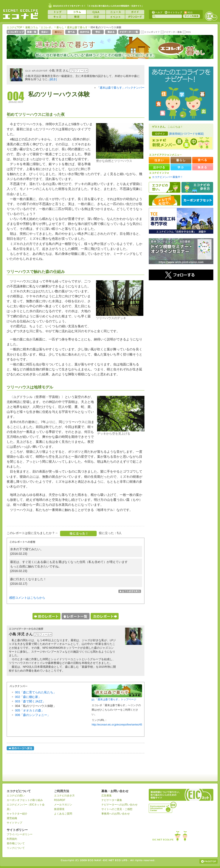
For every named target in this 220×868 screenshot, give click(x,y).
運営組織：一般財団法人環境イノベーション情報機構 (163, 807)
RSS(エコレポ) (187, 32)
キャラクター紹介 (17, 814)
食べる (72, 32)
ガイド (135, 12)
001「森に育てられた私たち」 (36, 692)
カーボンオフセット (197, 200)
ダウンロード (135, 17)
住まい (45, 32)
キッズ (57, 17)
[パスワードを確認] (193, 134)
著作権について (16, 843)
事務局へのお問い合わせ (116, 814)
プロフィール (78, 71)
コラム (77, 12)
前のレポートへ (46, 616)
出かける (85, 32)
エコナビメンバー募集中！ (167, 177)
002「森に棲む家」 (28, 697)
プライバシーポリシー (20, 834)
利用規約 (12, 839)
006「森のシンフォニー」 (33, 715)
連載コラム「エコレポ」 (39, 27)
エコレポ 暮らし (179, 51)
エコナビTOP (14, 27)
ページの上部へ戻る (208, 861)
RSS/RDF (60, 800)
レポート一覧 (76, 616)
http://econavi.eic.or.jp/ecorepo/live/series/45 (117, 725)
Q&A (96, 12)
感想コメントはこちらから (27, 598)
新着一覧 (32, 32)
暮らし (60, 27)
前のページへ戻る (21, 749)
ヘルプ (157, 12)
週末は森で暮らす (77, 27)
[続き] (53, 79)
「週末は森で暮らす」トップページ (116, 699)
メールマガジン (63, 805)
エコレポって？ (150, 32)
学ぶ (98, 32)
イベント (115, 17)
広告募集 (107, 796)
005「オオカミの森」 (30, 710)
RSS (188, 12)
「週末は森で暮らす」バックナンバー (121, 88)
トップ (57, 12)
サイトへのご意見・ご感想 (117, 809)
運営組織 (12, 818)
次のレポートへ (105, 616)
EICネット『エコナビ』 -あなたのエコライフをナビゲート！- (20, 14)
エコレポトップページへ (16, 32)
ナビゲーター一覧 (129, 32)
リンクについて (16, 848)
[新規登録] (175, 134)
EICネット (211, 16)
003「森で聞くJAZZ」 (30, 701)
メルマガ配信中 (165, 200)
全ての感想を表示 (130, 591)
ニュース (115, 12)
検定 (77, 17)
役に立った (78, 533)
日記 (96, 17)
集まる (111, 32)
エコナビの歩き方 (197, 187)
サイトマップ (173, 12)
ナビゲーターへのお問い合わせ (119, 805)
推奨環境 (59, 809)
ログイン (160, 134)
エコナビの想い (165, 187)
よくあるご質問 (63, 814)
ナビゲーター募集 (171, 32)
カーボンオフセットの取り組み (25, 800)
